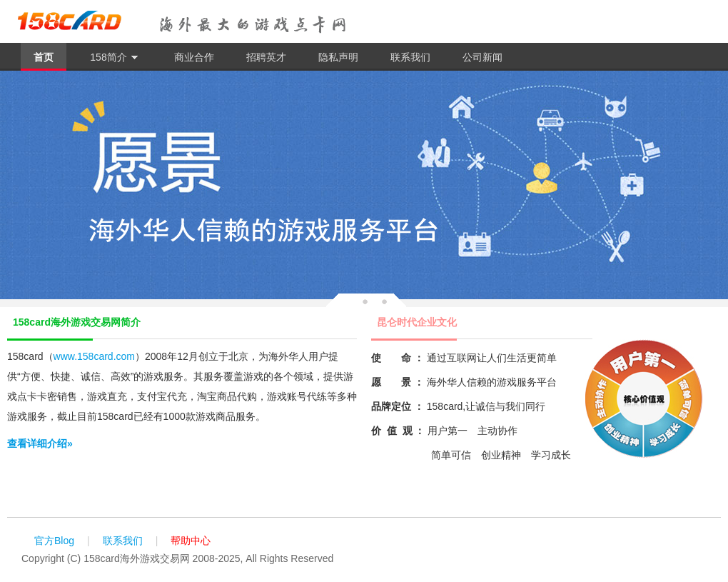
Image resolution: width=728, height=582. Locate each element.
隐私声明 (338, 57)
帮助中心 (191, 541)
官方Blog (54, 541)
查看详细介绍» (40, 443)
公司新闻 (482, 57)
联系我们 (410, 57)
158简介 (113, 58)
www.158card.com (94, 356)
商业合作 (194, 57)
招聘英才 (266, 57)
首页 (44, 57)
